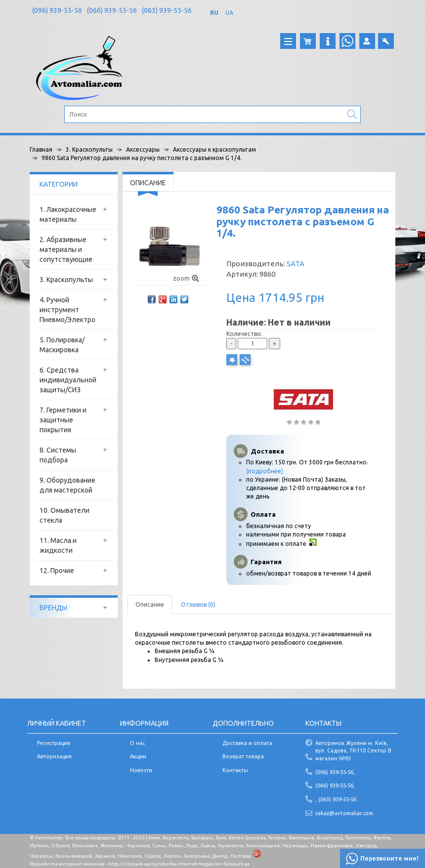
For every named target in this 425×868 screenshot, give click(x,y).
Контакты (235, 770)
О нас (137, 743)
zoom (186, 278)
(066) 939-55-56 (112, 10)
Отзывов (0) (198, 604)
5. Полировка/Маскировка (62, 345)
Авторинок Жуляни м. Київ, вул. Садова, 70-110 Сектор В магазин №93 (353, 751)
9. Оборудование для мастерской (67, 485)
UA (229, 13)
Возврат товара (243, 756)
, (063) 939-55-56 (336, 799)
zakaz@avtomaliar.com (344, 813)
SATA (296, 264)
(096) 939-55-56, (335, 772)
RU (214, 13)
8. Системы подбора (58, 455)
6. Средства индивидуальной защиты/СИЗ (68, 380)
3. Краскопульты (66, 280)
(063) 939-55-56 (167, 10)
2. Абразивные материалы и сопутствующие (66, 249)
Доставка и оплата (247, 743)
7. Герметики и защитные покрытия (63, 420)
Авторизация (54, 756)
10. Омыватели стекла (64, 515)
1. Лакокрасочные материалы (68, 214)
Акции (138, 756)
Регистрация (54, 743)
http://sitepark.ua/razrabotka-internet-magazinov (166, 864)
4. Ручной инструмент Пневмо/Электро (67, 310)
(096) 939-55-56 (57, 10)
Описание (150, 604)
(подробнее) (265, 471)
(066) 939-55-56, (335, 785)
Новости (141, 770)
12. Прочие (57, 571)
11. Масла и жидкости (58, 545)
